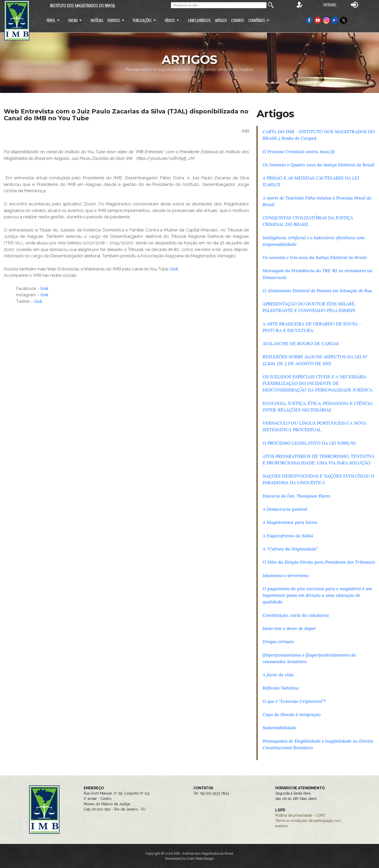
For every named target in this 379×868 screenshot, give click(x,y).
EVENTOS (114, 20)
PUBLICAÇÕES (142, 20)
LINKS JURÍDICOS (199, 20)
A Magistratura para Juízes (290, 522)
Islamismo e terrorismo (286, 575)
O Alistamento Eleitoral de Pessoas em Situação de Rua (317, 291)
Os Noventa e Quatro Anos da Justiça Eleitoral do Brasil (319, 165)
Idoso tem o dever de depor (289, 628)
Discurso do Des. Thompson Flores (296, 496)
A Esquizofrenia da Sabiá (288, 536)
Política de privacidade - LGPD (300, 815)
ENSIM (73, 20)
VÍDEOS (170, 20)
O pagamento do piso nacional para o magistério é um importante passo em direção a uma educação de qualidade (317, 595)
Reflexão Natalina (281, 688)
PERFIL (51, 20)
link (174, 269)
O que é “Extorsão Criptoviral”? (294, 701)
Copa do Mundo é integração (292, 714)
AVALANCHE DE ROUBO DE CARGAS (301, 343)
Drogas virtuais (278, 642)
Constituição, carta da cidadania (296, 615)
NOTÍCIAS (97, 20)
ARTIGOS (221, 20)
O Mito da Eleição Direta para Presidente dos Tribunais (319, 562)
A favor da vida (278, 675)
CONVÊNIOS (257, 20)
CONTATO (237, 20)
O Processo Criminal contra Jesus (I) (299, 152)
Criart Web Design (200, 859)
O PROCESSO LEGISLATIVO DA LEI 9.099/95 (309, 443)
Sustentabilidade (279, 728)
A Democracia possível (285, 509)
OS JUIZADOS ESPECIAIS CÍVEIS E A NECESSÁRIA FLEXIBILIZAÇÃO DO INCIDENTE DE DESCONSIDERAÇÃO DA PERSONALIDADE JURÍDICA (318, 383)
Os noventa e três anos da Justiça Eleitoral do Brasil (315, 257)
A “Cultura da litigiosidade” (290, 549)
